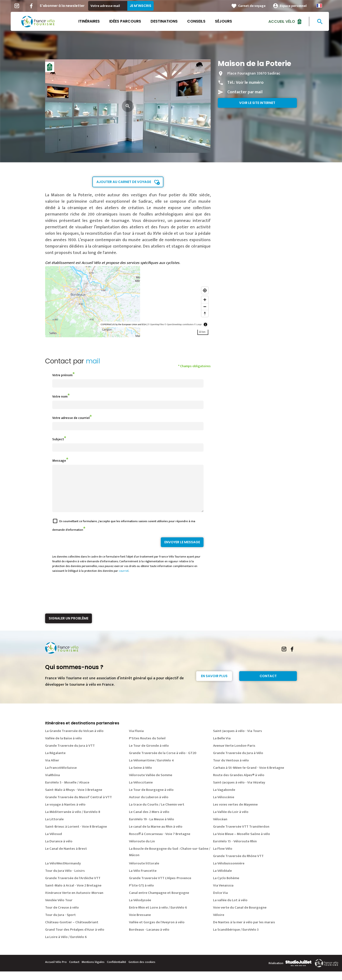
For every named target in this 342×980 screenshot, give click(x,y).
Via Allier (52, 769)
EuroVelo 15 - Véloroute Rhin (235, 850)
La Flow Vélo (223, 857)
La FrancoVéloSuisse (61, 776)
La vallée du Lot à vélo (230, 909)
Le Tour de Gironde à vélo (149, 754)
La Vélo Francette (143, 879)
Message (59, 461)
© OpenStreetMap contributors (179, 324)
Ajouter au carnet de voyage (124, 182)
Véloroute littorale (144, 872)
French (320, 6)
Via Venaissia (223, 894)
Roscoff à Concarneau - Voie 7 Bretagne (160, 842)
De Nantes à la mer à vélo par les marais (244, 931)
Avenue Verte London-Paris (234, 754)
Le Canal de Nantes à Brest (66, 857)
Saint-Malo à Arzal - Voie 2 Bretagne (73, 894)
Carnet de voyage (253, 6)
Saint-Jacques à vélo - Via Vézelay (239, 791)
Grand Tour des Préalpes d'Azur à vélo (75, 938)
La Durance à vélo (59, 850)
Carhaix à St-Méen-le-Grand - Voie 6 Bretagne (249, 776)
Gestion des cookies (142, 971)
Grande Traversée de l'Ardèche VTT (73, 887)
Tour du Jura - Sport (60, 923)
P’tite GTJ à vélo (141, 894)
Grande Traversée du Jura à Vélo (238, 762)
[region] (128, 302)
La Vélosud (54, 842)
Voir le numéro (250, 83)
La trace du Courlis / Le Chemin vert (157, 813)
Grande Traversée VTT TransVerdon (241, 835)
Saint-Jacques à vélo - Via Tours (237, 739)
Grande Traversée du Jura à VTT (70, 754)
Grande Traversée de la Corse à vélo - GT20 (163, 762)
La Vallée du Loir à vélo (231, 820)
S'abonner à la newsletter (63, 6)
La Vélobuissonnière (229, 872)
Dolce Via (220, 901)
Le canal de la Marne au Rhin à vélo (156, 835)
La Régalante (55, 762)
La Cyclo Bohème (226, 887)
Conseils (197, 21)
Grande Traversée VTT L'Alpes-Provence (160, 887)
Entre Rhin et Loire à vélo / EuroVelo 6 (158, 916)
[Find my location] (205, 290)
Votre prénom (62, 375)
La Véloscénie (224, 806)
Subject (58, 439)
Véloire (219, 923)
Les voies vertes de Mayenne (235, 813)
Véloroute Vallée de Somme (151, 784)
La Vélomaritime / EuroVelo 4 (151, 769)
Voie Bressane (140, 923)
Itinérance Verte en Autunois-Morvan (74, 901)
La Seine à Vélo (140, 776)
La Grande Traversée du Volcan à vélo (74, 739)
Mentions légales (93, 971)
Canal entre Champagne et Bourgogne (159, 901)
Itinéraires (90, 21)
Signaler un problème (69, 627)
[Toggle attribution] (205, 324)
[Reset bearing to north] (205, 313)
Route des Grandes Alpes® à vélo (239, 784)
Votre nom (60, 396)
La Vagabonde (224, 798)
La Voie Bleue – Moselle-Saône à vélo (242, 842)
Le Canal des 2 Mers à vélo (149, 820)
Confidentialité (116, 971)
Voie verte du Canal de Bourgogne (240, 916)
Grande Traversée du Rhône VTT (238, 865)
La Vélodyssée (140, 909)
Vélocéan (220, 828)
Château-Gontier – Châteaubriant (72, 931)
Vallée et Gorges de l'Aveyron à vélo (157, 931)
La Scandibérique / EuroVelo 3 (236, 938)
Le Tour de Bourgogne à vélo (151, 798)
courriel (124, 579)
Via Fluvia (136, 739)
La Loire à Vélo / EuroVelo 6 (66, 945)
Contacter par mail (245, 92)
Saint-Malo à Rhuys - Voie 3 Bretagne (74, 798)
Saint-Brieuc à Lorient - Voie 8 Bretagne (76, 835)
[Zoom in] (205, 300)
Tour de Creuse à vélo (62, 916)
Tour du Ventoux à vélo (231, 769)
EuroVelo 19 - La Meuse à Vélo (152, 828)
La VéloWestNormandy (63, 872)
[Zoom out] (205, 307)
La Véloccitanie (141, 791)
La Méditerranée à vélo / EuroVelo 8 (73, 820)
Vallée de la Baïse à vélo (64, 747)
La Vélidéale (222, 879)
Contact (268, 685)
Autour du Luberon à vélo (149, 806)
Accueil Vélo (283, 21)
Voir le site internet (257, 103)
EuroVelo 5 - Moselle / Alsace (67, 791)
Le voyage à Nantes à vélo (65, 813)
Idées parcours (126, 21)
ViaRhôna (52, 784)
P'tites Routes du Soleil (147, 747)
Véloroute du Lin (142, 850)
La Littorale (54, 828)
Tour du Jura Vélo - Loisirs (65, 879)
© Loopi (198, 324)
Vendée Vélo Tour (59, 909)
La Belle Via (222, 747)
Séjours (225, 21)
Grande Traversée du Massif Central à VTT (78, 806)
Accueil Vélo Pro (56, 971)
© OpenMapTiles (156, 324)
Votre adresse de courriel (71, 418)
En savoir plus (214, 685)
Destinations (165, 21)
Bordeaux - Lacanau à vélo (149, 938)
